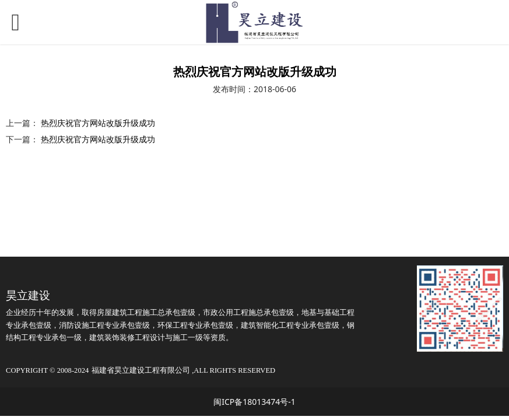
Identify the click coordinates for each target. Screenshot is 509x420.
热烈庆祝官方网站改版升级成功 (98, 123)
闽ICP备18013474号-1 (255, 402)
